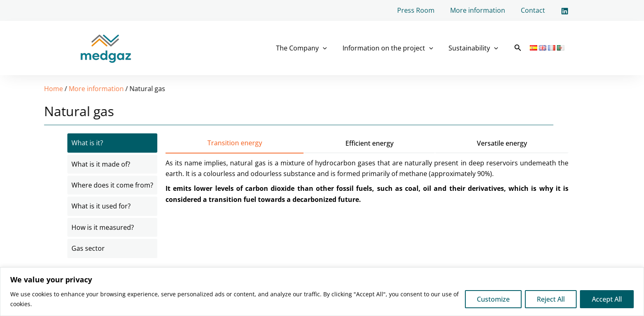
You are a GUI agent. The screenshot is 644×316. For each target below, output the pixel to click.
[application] (329, 48)
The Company (308, 48)
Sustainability (475, 48)
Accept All (607, 299)
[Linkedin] (565, 11)
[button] (518, 48)
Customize (493, 299)
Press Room (422, 10)
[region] (322, 292)
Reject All (551, 299)
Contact (534, 10)
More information (481, 10)
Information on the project (392, 48)
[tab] (112, 143)
